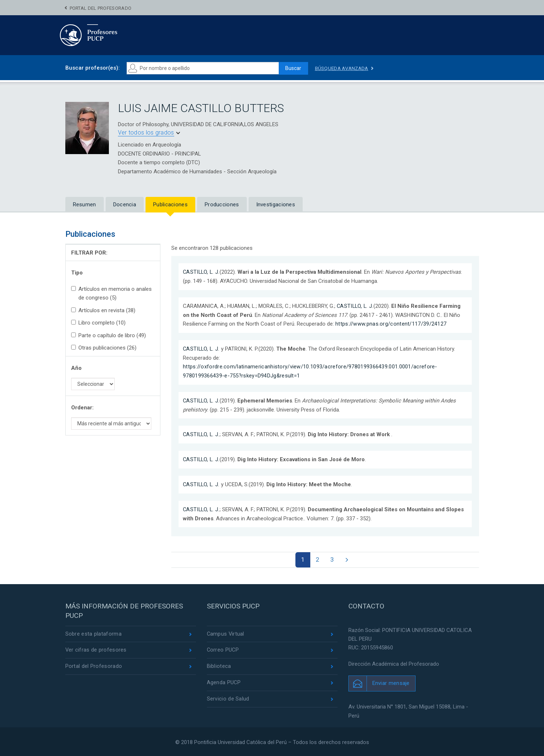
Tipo (77, 273)
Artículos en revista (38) (103, 310)
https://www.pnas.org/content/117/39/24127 (391, 323)
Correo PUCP (223, 649)
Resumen (85, 205)
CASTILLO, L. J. (202, 272)
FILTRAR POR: (89, 253)
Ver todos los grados (146, 133)
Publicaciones (170, 205)
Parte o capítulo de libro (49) (109, 335)
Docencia (125, 205)
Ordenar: (82, 408)
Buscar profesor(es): (93, 68)
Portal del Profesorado (101, 8)
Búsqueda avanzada (343, 68)
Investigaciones (276, 205)
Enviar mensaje (391, 682)
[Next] (347, 558)
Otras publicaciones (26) (104, 348)
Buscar (293, 68)
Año (76, 368)
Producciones (222, 205)
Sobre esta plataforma (93, 633)
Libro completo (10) (98, 323)
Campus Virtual (226, 633)
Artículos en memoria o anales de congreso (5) (111, 293)
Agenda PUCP (224, 682)
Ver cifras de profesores (96, 649)
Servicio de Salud (228, 699)
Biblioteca (219, 666)
